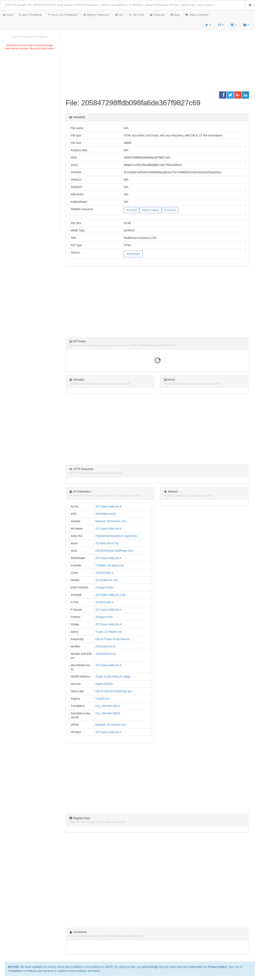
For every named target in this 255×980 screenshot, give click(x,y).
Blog (175, 15)
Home (8, 15)
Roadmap (157, 15)
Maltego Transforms (96, 15)
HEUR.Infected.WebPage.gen (114, 691)
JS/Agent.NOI (104, 617)
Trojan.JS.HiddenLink (109, 632)
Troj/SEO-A (102, 699)
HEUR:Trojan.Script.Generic (113, 639)
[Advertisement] (30, 80)
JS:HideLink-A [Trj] (107, 543)
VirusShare (170, 210)
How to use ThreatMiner (63, 15)
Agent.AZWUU (105, 684)
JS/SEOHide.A (105, 573)
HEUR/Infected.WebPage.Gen (114, 551)
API (119, 15)
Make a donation (197, 15)
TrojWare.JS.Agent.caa (110, 565)
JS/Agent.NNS (104, 587)
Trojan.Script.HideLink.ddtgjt (113, 677)
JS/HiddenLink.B (106, 514)
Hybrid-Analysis (150, 210)
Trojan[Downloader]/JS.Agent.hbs (116, 536)
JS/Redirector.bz (106, 646)
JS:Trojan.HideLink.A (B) (111, 595)
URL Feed (136, 15)
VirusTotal (131, 210)
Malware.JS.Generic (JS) (111, 521)
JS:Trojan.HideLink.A (108, 506)
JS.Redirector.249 (106, 580)
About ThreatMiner (31, 15)
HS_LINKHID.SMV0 (108, 706)
